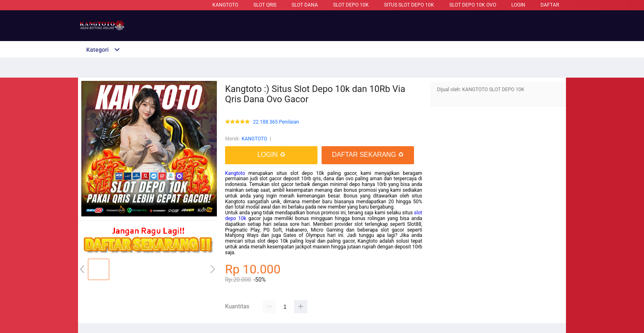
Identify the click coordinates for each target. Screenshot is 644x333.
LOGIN (518, 5)
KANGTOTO (225, 5)
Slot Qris (265, 5)
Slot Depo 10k (351, 5)
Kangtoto (235, 173)
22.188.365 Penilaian (276, 122)
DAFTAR (550, 5)
